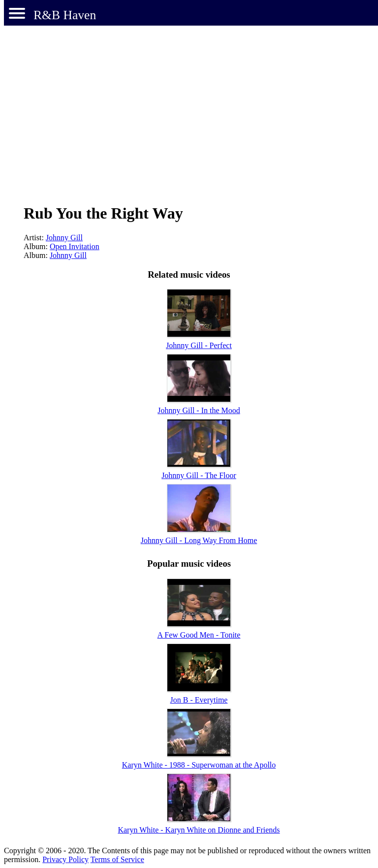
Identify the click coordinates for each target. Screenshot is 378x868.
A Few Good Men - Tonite (199, 635)
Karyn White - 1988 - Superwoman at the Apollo (199, 765)
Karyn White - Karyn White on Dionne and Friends (199, 830)
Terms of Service (117, 859)
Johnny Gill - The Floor (199, 475)
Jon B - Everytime (199, 700)
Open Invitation (75, 246)
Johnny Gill (64, 238)
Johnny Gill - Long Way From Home (199, 540)
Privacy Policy (65, 859)
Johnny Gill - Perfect (199, 345)
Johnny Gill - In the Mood (199, 410)
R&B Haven (65, 15)
